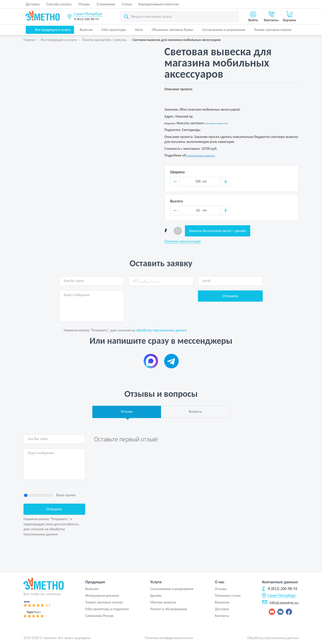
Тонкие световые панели (273, 30)
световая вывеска (216, 123)
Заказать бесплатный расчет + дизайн (218, 231)
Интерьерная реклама (102, 596)
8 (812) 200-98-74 (86, 19)
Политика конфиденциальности (169, 638)
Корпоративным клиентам (159, 4)
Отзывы (84, 4)
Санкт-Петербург (88, 14)
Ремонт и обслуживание (169, 609)
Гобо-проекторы (114, 30)
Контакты (222, 616)
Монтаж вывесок (163, 602)
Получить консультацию (182, 241)
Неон (139, 30)
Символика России (99, 616)
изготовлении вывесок (201, 156)
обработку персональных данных (161, 330)
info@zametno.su (280, 603)
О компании (106, 4)
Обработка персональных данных (273, 638)
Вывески (86, 30)
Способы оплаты (59, 4)
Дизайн (156, 596)
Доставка (33, 4)
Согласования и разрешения (224, 30)
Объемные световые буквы (172, 30)
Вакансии (222, 602)
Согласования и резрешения (172, 589)
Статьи (127, 4)
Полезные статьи (228, 596)
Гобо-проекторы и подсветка (107, 609)
